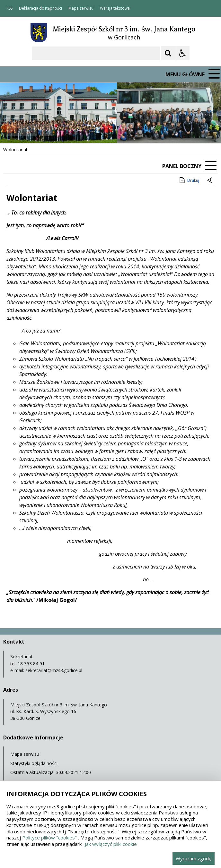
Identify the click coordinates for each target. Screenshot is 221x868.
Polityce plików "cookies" (49, 838)
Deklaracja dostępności (40, 8)
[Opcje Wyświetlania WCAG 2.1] (182, 53)
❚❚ (13, 130)
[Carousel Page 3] (75, 130)
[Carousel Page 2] (69, 130)
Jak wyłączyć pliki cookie (111, 844)
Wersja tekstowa (115, 8)
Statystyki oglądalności (34, 763)
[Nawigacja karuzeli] (39, 130)
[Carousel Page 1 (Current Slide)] (62, 130)
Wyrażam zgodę (194, 858)
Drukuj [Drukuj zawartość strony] (189, 180)
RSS (9, 8)
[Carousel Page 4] (81, 130)
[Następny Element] (47, 130)
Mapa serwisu (81, 8)
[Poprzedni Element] (31, 130)
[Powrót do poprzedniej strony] (210, 181)
